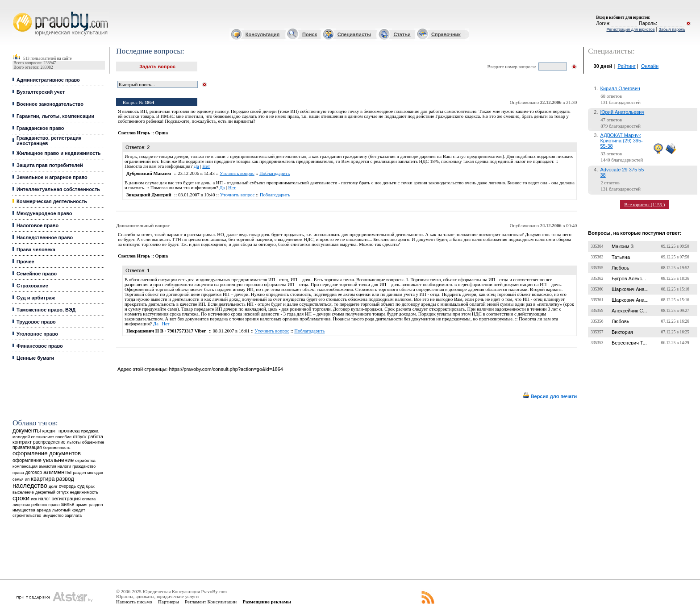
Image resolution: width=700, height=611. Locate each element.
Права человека (36, 249)
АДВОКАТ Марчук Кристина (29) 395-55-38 (622, 141)
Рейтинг (626, 66)
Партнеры (169, 602)
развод (65, 479)
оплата (89, 499)
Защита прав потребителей (50, 165)
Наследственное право (45, 237)
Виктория (622, 332)
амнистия (48, 466)
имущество (53, 515)
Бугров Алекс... (629, 278)
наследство (30, 486)
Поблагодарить (275, 173)
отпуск (79, 437)
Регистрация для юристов (630, 29)
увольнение (58, 460)
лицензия (21, 505)
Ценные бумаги (35, 358)
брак (90, 486)
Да (196, 166)
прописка (69, 431)
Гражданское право (40, 128)
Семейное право (37, 274)
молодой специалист (33, 437)
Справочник (446, 34)
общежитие (93, 442)
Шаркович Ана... (630, 289)
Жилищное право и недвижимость (59, 153)
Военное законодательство (50, 104)
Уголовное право (37, 334)
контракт (22, 442)
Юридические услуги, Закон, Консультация (17, 12)
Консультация (262, 34)
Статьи (402, 34)
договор (34, 472)
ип (27, 479)
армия (82, 505)
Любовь (620, 268)
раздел (79, 473)
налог (44, 499)
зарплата (73, 515)
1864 (149, 102)
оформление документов (47, 453)
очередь (67, 486)
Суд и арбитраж (36, 298)
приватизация (27, 447)
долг (53, 486)
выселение (23, 492)
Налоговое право (37, 225)
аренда (44, 510)
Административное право (48, 80)
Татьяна (621, 257)
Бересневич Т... (629, 343)
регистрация (66, 499)
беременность (57, 448)
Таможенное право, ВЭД (46, 310)
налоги (64, 466)
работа (96, 436)
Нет (206, 166)
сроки (21, 498)
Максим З (623, 246)
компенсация (25, 466)
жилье (68, 505)
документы (27, 431)
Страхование (32, 286)
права (18, 473)
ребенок (39, 505)
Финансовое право (40, 346)
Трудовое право (36, 322)
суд (81, 486)
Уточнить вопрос (237, 173)
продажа (90, 431)
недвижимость (84, 492)
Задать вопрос (157, 67)
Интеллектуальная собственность (58, 189)
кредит (50, 431)
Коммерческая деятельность (52, 201)
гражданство (84, 466)
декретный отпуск (52, 492)
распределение (49, 442)
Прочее (25, 262)
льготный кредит (69, 510)
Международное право (44, 213)
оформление (27, 460)
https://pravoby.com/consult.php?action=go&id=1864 (226, 369)
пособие (63, 437)
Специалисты (354, 34)
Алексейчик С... (629, 311)
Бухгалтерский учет (41, 92)
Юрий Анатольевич (623, 112)
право (54, 505)
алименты (57, 472)
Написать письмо (134, 602)
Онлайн (650, 66)
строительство (27, 515)
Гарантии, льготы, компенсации (55, 116)
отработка (85, 460)
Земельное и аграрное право (52, 177)
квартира (43, 479)
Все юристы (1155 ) (644, 204)
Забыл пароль (672, 29)
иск (34, 499)
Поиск (310, 34)
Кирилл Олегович (620, 88)
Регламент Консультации (211, 602)
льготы (74, 442)
